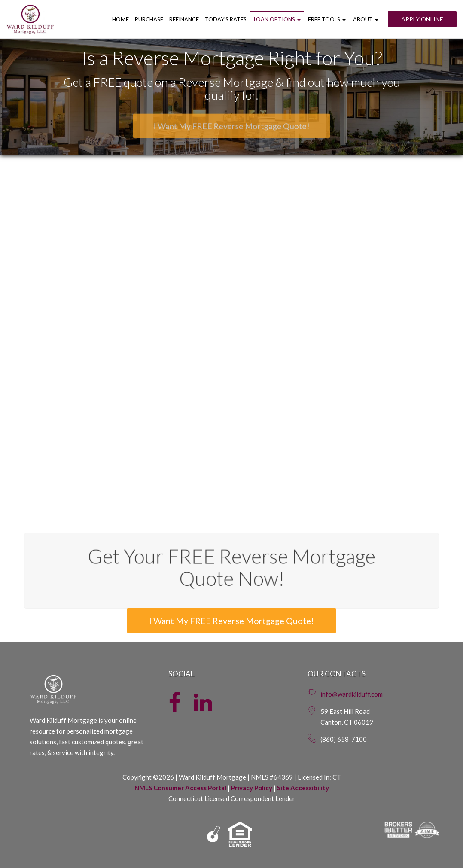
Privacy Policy (252, 788)
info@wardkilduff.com (352, 694)
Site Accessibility (303, 788)
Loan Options (277, 19)
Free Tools (326, 19)
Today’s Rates (226, 19)
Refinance (184, 19)
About (365, 19)
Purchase (149, 19)
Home (120, 19)
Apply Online (422, 19)
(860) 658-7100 (344, 739)
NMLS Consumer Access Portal (180, 788)
